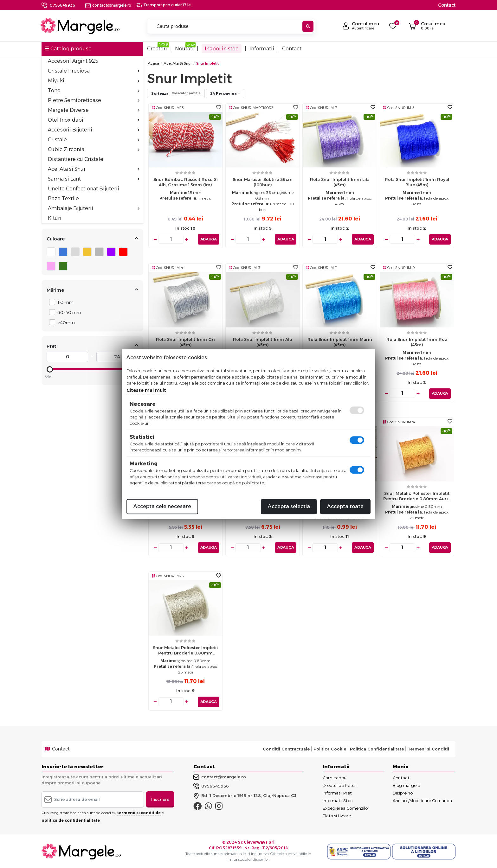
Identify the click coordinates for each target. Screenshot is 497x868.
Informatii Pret (337, 792)
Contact (447, 5)
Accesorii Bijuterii (94, 130)
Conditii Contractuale (286, 749)
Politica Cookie (330, 749)
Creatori (157, 49)
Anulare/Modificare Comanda (422, 800)
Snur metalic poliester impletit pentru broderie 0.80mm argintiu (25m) (185, 651)
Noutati (184, 49)
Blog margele (406, 785)
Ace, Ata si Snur (94, 169)
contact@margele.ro (108, 5)
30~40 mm (68, 312)
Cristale (94, 140)
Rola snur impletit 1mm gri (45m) (185, 342)
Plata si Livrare (337, 815)
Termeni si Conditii (428, 749)
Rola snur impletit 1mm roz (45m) (417, 342)
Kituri (55, 218)
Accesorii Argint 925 (73, 61)
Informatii (262, 49)
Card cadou (335, 777)
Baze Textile (63, 198)
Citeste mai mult (146, 390)
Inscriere (160, 799)
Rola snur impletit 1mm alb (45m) (263, 342)
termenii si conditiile (139, 812)
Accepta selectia (289, 506)
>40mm (65, 322)
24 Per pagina (224, 93)
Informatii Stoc (338, 800)
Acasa (153, 63)
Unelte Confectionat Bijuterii (84, 189)
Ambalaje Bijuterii (94, 208)
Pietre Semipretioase (94, 100)
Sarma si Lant (94, 179)
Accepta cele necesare (162, 506)
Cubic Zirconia (94, 149)
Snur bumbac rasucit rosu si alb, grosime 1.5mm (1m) (186, 182)
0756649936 (62, 5)
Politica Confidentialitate (377, 749)
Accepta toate (345, 506)
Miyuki (94, 81)
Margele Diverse (94, 110)
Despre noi (403, 792)
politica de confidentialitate (71, 820)
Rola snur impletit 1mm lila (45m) (340, 182)
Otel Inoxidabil (94, 120)
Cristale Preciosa (94, 71)
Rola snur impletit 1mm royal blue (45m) (417, 182)
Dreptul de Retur (339, 785)
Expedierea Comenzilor (346, 807)
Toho (94, 90)
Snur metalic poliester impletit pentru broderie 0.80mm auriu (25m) (417, 498)
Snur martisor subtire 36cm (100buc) (263, 182)
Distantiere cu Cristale (76, 159)
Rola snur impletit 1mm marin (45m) (340, 342)
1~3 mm (64, 302)
